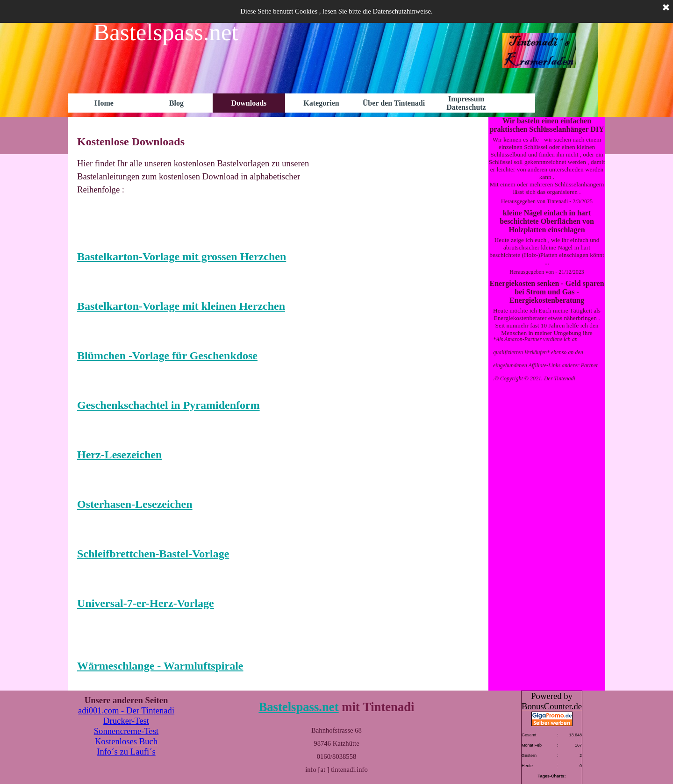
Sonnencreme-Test (126, 731)
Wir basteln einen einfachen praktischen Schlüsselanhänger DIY (547, 125)
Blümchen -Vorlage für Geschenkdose (167, 356)
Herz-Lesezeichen (119, 455)
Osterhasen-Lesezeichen (135, 504)
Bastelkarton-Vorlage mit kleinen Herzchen (181, 306)
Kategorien (321, 103)
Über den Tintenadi (394, 103)
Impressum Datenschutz (466, 103)
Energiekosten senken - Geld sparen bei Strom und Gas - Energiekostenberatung (547, 292)
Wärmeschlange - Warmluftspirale (160, 666)
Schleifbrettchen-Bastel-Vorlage (153, 554)
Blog (176, 103)
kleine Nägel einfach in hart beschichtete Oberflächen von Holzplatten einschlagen (547, 221)
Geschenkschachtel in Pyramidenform (168, 405)
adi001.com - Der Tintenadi (126, 710)
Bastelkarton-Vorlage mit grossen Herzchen (182, 257)
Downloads (249, 103)
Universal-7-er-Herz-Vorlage (146, 603)
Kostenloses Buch (126, 741)
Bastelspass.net (298, 707)
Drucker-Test (126, 721)
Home (104, 103)
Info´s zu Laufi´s (126, 752)
